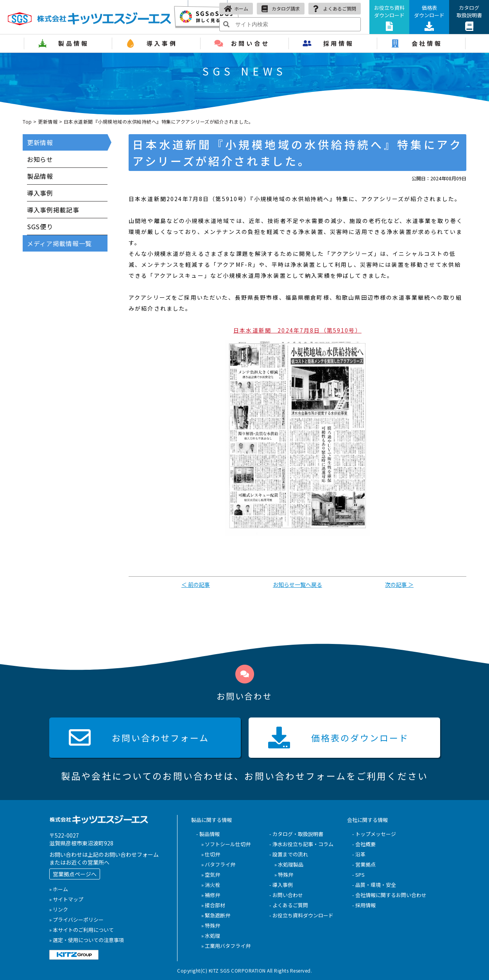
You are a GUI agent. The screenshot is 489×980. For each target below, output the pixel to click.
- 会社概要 (364, 844)
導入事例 (40, 193)
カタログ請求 (281, 9)
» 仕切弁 (211, 854)
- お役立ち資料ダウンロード (301, 915)
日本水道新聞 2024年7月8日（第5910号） (297, 330)
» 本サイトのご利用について (81, 930)
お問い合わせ (139, 737)
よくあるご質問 (335, 9)
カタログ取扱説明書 (469, 17)
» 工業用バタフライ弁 (226, 946)
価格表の (339, 737)
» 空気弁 (211, 875)
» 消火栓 (211, 885)
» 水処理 (211, 936)
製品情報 (40, 176)
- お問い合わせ (286, 895)
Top (27, 121)
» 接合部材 (213, 905)
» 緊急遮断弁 (216, 915)
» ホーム (59, 889)
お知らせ (40, 159)
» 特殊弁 (211, 925)
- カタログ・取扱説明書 (296, 834)
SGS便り (40, 227)
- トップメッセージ (374, 834)
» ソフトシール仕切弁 (226, 844)
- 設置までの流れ (289, 854)
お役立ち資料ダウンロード (389, 17)
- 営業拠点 (364, 864)
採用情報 (339, 43)
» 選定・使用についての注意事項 (87, 940)
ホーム (236, 9)
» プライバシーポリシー (76, 920)
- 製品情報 (208, 834)
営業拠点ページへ (75, 874)
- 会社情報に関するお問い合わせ (389, 895)
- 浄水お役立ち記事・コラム (301, 844)
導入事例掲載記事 (53, 210)
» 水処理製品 (289, 864)
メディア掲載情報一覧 (59, 243)
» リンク (59, 909)
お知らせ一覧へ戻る (297, 584)
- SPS (358, 875)
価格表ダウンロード (429, 17)
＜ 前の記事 (196, 584)
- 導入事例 (281, 885)
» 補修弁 (211, 895)
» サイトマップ (66, 899)
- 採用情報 (364, 905)
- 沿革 (359, 854)
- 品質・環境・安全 (374, 885)
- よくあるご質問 (289, 905)
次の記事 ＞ (399, 584)
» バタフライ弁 (218, 864)
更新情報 (48, 121)
